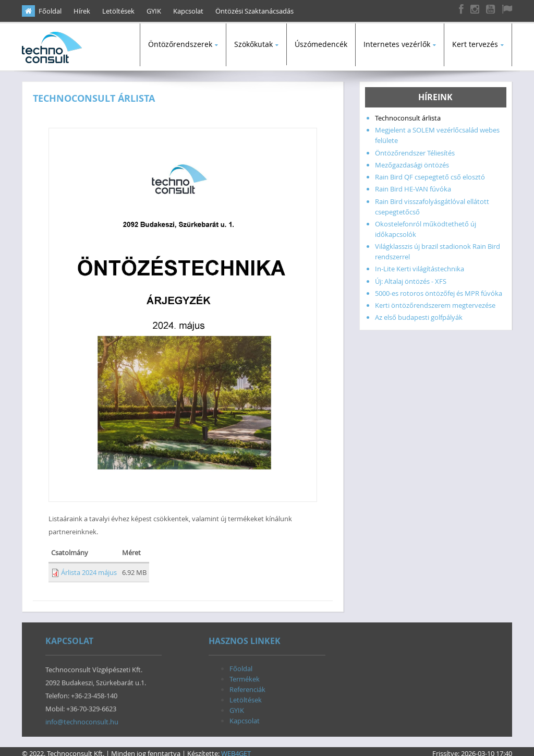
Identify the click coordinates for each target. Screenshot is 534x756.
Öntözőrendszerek (180, 44)
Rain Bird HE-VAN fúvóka (413, 185)
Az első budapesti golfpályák (419, 313)
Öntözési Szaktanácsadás (254, 11)
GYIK (154, 11)
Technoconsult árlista (408, 114)
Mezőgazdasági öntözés (412, 161)
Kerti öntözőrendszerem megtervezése (435, 301)
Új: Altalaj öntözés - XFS (411, 277)
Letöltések (118, 11)
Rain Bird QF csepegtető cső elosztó (430, 173)
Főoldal (50, 11)
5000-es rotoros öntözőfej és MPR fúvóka (439, 289)
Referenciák (247, 688)
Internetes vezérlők (397, 44)
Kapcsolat (188, 11)
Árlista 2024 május (89, 568)
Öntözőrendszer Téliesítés (415, 149)
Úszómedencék (321, 44)
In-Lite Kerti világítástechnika (420, 265)
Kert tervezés (475, 44)
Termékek (245, 677)
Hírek (82, 11)
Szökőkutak (253, 44)
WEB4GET (236, 749)
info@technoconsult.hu (82, 720)
